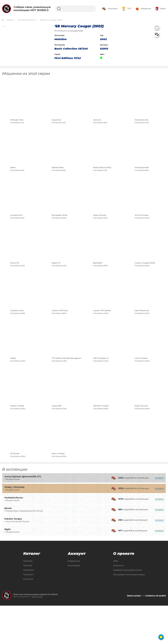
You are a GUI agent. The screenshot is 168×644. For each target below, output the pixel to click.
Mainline (28, 599)
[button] (3, 27)
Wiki (115, 599)
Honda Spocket (142, 177)
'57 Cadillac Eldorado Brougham (66, 387)
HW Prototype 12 (101, 387)
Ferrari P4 (15, 282)
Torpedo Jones (17, 334)
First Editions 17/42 (68, 58)
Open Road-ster (142, 334)
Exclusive (28, 617)
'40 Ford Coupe (141, 229)
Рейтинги (118, 604)
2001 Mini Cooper (101, 439)
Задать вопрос (134, 634)
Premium (28, 613)
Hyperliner (57, 125)
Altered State (58, 177)
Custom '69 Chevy (60, 334)
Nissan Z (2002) (17, 439)
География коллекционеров (129, 613)
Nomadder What (59, 229)
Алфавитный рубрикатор (127, 608)
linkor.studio (37, 635)
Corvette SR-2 (16, 229)
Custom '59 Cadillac (102, 334)
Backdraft (98, 282)
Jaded (13, 387)
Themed (28, 604)
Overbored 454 (141, 125)
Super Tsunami (141, 439)
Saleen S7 (56, 282)
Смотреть (159, 516)
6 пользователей (75, 31)
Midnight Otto (17, 125)
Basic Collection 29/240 (71, 49)
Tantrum (97, 125)
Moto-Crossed (58, 491)
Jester (13, 177)
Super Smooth (100, 229)
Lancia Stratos (141, 387)
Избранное (74, 599)
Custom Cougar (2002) (145, 282)
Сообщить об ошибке (156, 634)
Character (29, 608)
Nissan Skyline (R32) (102, 177)
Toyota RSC (57, 439)
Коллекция (73, 604)
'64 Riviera (15, 491)
